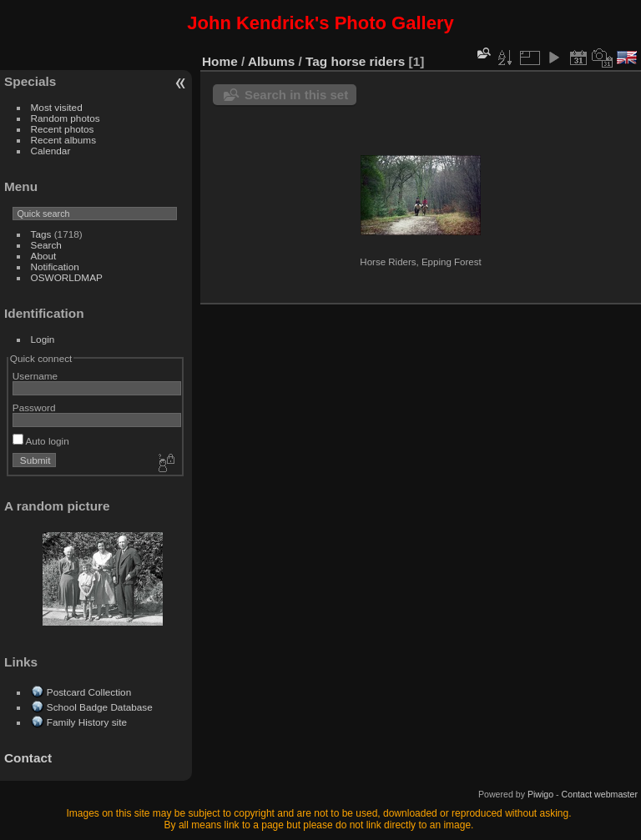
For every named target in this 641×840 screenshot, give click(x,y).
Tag (316, 61)
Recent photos (63, 129)
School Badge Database (100, 707)
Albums (271, 61)
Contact (28, 758)
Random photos (66, 118)
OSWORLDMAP (67, 277)
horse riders (368, 61)
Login (43, 339)
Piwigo (540, 794)
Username (35, 376)
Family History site (87, 722)
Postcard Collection (89, 692)
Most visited (57, 107)
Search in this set (296, 95)
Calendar (51, 151)
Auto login (41, 441)
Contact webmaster (600, 794)
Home (220, 61)
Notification (55, 267)
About (44, 256)
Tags (41, 234)
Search (46, 245)
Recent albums (63, 140)
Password (34, 407)
